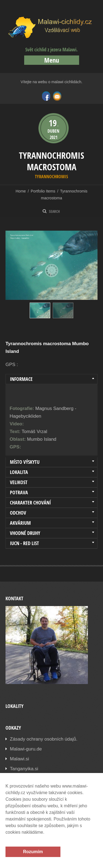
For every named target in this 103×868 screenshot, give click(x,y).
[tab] (51, 379)
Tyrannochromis (51, 177)
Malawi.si (20, 759)
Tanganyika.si (24, 769)
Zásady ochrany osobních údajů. (44, 739)
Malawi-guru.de (26, 749)
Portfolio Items (43, 191)
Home (21, 191)
